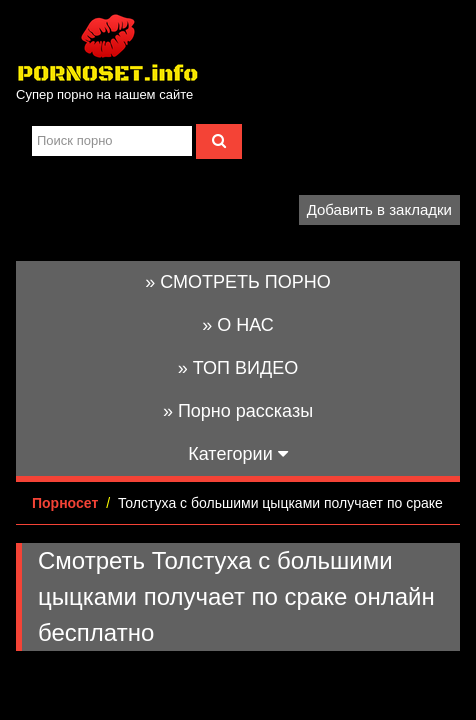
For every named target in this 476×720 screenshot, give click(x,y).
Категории (237, 454)
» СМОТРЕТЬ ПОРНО (238, 282)
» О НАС (238, 325)
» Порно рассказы (238, 411)
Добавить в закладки (379, 209)
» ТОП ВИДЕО (238, 368)
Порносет (65, 503)
